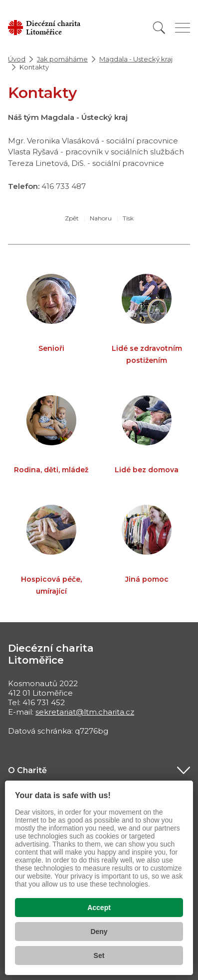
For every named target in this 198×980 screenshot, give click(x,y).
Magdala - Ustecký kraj (136, 59)
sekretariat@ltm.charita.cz (85, 712)
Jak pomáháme (62, 59)
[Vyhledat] (159, 28)
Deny (99, 932)
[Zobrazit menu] (183, 28)
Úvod (17, 59)
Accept (99, 908)
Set (99, 956)
